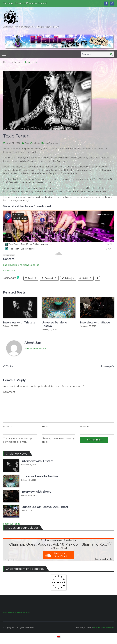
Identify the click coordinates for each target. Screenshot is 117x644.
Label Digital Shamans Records (21, 265)
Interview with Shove (95, 323)
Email (46, 427)
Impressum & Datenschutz (16, 612)
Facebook (9, 271)
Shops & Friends (12, 524)
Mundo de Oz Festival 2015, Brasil (45, 507)
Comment (9, 392)
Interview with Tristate (19, 323)
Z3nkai (9, 366)
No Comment (51, 143)
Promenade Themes (104, 627)
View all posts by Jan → (37, 349)
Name (8, 427)
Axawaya (106, 366)
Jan (27, 143)
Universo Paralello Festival (31, 3)
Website (85, 427)
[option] (42, 3)
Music (37, 143)
